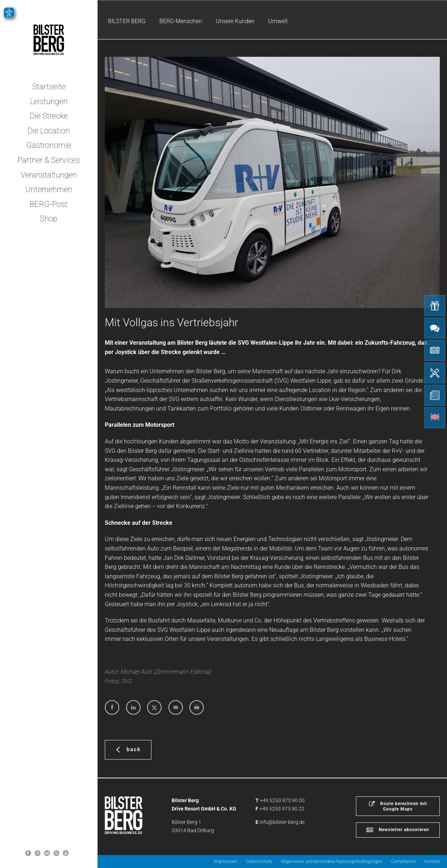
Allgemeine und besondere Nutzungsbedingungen (332, 861)
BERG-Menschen (181, 21)
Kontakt (432, 861)
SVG (127, 681)
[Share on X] (154, 707)
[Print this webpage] (197, 707)
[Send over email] (176, 707)
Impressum (225, 861)
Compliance (403, 861)
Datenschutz (259, 861)
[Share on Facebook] (112, 707)
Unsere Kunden (235, 21)
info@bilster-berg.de (282, 822)
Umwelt (278, 21)
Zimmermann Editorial (183, 672)
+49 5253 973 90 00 (282, 800)
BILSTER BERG (127, 21)
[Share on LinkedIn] (133, 707)
